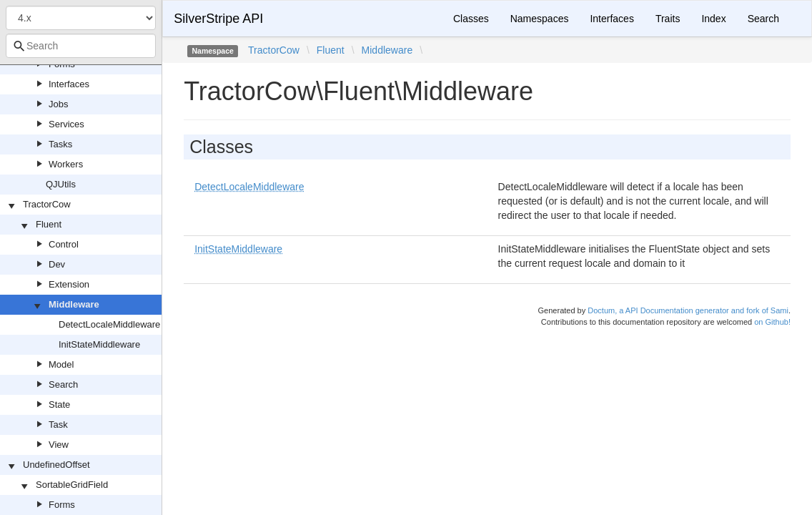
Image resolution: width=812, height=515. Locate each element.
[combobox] (81, 46)
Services (66, 124)
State (59, 404)
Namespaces (540, 19)
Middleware (74, 304)
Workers (66, 164)
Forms (62, 505)
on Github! (772, 322)
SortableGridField (72, 485)
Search (63, 384)
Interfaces (69, 84)
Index (713, 19)
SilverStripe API (218, 19)
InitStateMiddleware (99, 344)
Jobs (58, 104)
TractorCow (47, 204)
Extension (69, 284)
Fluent (49, 224)
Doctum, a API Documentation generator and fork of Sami (688, 310)
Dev (57, 264)
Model (61, 364)
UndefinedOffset (56, 465)
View (59, 445)
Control (64, 244)
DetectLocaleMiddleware (109, 324)
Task (58, 425)
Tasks (60, 144)
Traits (668, 19)
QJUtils (61, 184)
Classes (471, 19)
